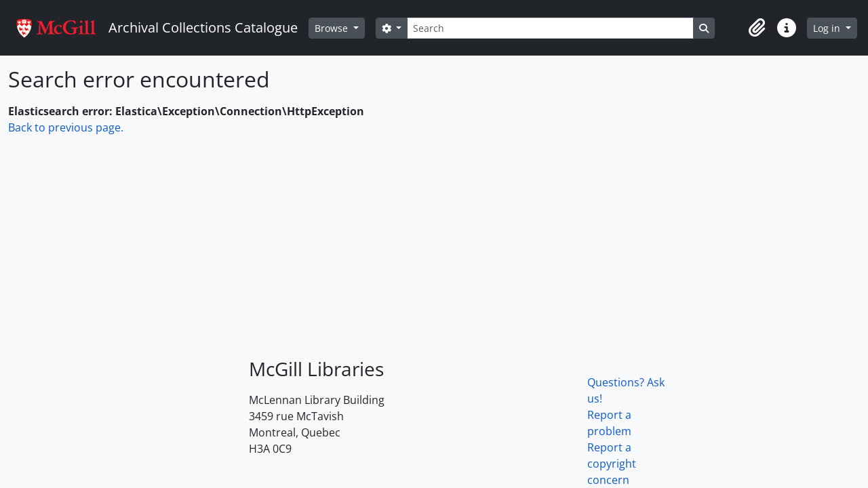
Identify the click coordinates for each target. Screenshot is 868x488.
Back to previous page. (66, 127)
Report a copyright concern (612, 464)
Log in (828, 28)
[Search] (550, 28)
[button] (757, 28)
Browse (333, 28)
